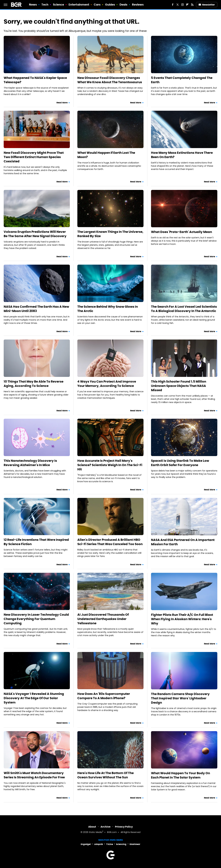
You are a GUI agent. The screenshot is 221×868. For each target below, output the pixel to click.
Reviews (138, 5)
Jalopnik (98, 844)
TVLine (110, 844)
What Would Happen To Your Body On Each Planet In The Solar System (180, 775)
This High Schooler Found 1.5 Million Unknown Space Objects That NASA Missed (179, 386)
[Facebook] (173, 5)
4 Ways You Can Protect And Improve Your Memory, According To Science (107, 384)
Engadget (86, 844)
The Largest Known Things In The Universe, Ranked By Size (110, 234)
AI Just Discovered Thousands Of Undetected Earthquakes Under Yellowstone (103, 619)
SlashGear (135, 844)
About (92, 827)
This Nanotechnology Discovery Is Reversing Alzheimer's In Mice (30, 463)
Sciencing (121, 844)
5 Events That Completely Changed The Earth (182, 80)
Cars (97, 5)
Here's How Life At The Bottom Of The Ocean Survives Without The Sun (106, 775)
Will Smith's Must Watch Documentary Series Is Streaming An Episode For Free (34, 775)
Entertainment (79, 5)
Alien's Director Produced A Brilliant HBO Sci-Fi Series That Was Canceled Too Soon (110, 542)
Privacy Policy (124, 827)
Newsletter (207, 5)
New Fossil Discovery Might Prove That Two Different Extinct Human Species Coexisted (34, 157)
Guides (110, 5)
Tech (45, 5)
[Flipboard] (187, 5)
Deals (124, 5)
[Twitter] (178, 5)
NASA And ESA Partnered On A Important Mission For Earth (183, 542)
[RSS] (192, 5)
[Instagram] (182, 5)
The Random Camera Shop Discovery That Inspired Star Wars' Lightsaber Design (180, 698)
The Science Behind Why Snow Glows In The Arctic (108, 309)
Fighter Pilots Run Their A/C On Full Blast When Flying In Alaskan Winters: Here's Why (182, 619)
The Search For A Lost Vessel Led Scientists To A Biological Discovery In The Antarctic (184, 309)
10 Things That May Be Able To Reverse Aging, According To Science (34, 384)
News (33, 5)
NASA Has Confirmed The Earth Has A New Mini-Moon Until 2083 (36, 309)
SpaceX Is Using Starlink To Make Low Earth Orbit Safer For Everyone (180, 463)
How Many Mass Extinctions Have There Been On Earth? (182, 155)
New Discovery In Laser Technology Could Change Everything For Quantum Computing (36, 619)
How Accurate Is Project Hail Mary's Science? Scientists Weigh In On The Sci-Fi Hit (110, 465)
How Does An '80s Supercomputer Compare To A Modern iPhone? (104, 696)
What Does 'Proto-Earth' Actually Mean (181, 232)
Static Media (96, 832)
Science (59, 5)
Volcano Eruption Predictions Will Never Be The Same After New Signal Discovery (35, 234)
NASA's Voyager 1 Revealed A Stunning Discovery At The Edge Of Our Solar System (34, 698)
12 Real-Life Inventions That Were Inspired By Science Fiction (36, 542)
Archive (106, 827)
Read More (62, 103)
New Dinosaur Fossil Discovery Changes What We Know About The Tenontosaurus (110, 80)
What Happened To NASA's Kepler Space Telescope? (35, 80)
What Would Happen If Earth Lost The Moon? (106, 155)
